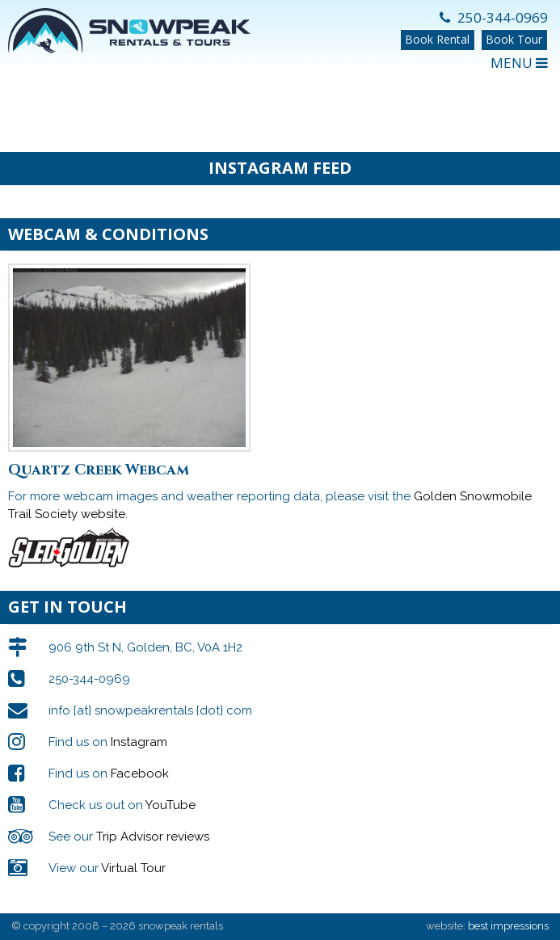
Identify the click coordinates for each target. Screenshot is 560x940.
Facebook (140, 773)
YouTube (171, 805)
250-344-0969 (494, 17)
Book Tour (514, 39)
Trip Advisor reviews (153, 837)
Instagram (139, 742)
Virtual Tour (133, 868)
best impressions (508, 926)
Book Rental (437, 39)
